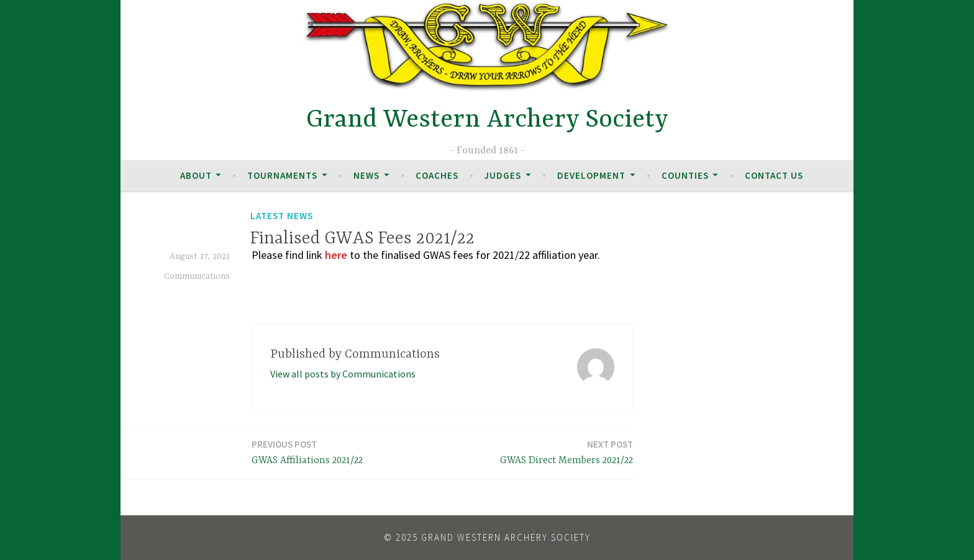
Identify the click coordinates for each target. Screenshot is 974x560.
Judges (503, 175)
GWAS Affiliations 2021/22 (307, 452)
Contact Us (774, 175)
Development (591, 175)
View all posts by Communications (343, 374)
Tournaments (282, 175)
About (196, 175)
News (366, 175)
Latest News (282, 216)
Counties (685, 175)
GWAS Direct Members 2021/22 (567, 452)
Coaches (437, 175)
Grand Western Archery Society (487, 120)
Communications (197, 276)
